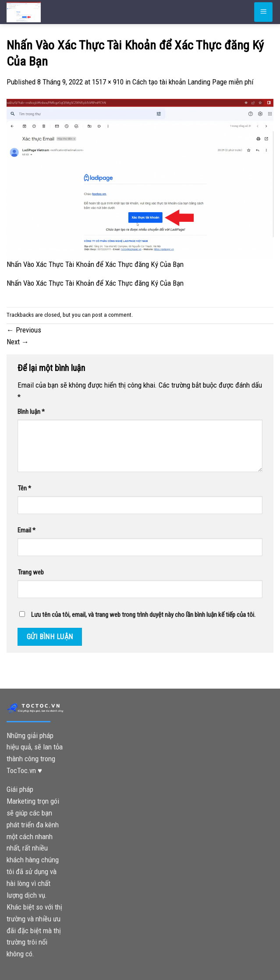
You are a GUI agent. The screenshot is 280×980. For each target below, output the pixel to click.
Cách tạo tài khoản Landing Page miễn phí (193, 82)
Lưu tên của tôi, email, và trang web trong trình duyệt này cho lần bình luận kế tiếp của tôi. (143, 615)
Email (27, 530)
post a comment (112, 315)
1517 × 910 (108, 82)
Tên (24, 488)
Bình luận (31, 412)
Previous (24, 330)
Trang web (31, 572)
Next (18, 342)
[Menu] (263, 12)
